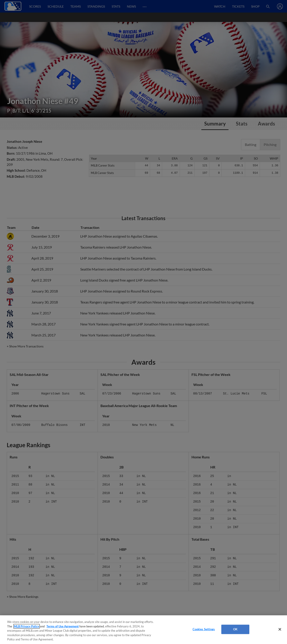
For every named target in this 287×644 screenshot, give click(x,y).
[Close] (280, 629)
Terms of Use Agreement (63, 626)
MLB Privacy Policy (27, 626)
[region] (143, 630)
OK (235, 629)
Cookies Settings (204, 629)
